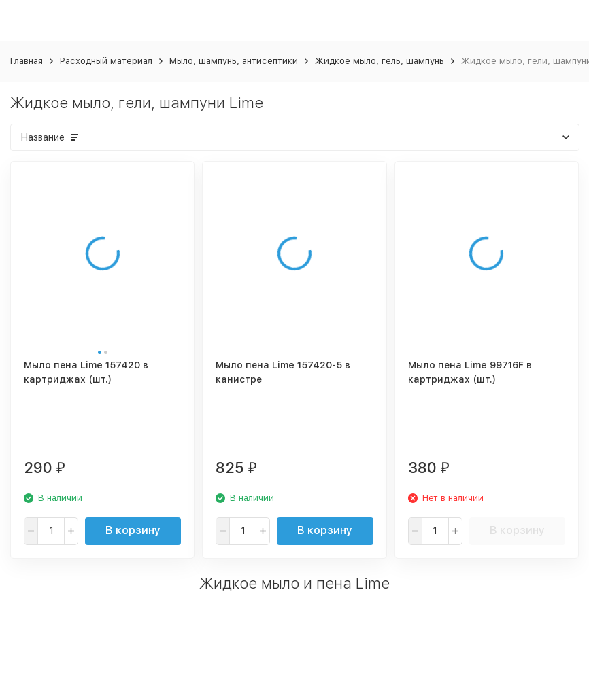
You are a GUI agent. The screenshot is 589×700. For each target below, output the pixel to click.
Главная (27, 61)
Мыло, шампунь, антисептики (234, 61)
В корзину (133, 530)
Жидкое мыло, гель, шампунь (380, 61)
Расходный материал (106, 61)
